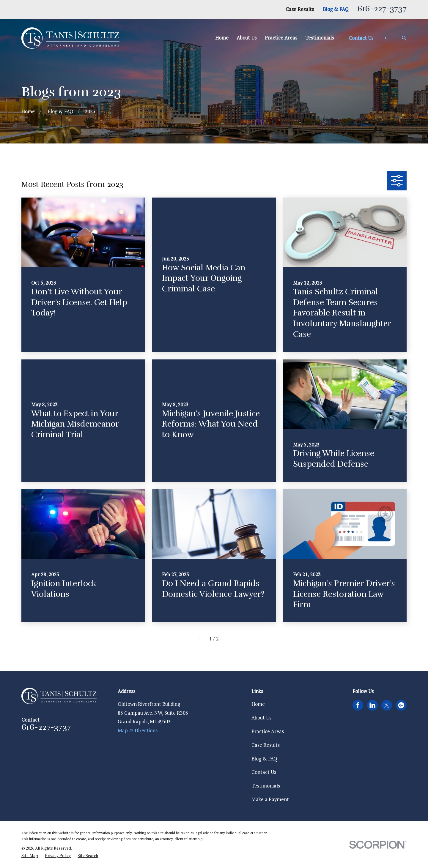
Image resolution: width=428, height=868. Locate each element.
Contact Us (264, 772)
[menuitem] (30, 856)
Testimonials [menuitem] (320, 38)
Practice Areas (268, 731)
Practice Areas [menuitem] (281, 38)
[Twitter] (387, 705)
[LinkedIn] (372, 705)
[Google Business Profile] (401, 705)
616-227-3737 (382, 9)
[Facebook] (358, 705)
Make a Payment (270, 799)
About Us (261, 718)
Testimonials (266, 786)
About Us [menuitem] (247, 38)
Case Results (300, 9)
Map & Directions (138, 730)
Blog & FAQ (336, 9)
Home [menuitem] (222, 38)
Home (258, 704)
